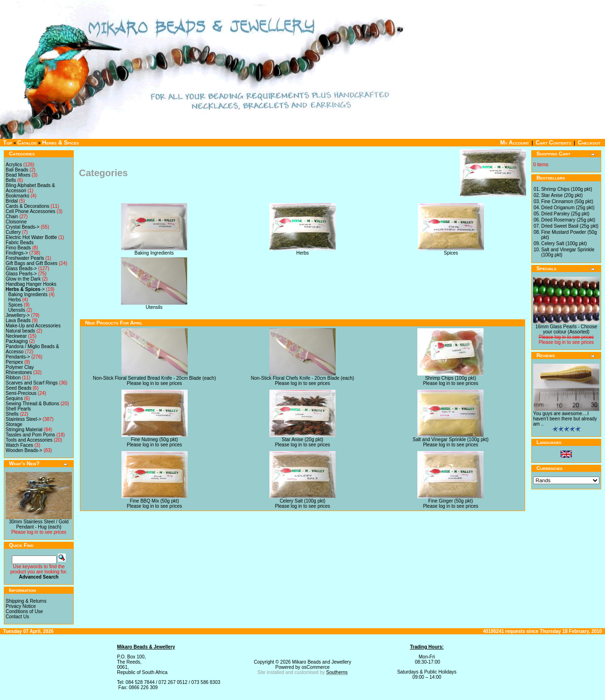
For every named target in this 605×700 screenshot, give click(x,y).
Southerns (337, 672)
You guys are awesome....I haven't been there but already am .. (565, 419)
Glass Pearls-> (21, 274)
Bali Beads (17, 170)
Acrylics (14, 165)
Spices (16, 305)
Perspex (14, 362)
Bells (11, 180)
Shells (12, 414)
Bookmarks (17, 196)
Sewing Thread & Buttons (32, 404)
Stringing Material (24, 430)
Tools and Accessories (29, 440)
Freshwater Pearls (25, 258)
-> (25, 289)
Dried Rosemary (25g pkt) (568, 220)
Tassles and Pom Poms (30, 435)
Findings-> (17, 253)
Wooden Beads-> (24, 450)
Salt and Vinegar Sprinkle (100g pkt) (450, 440)
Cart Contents (553, 143)
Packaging (17, 341)
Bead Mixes (18, 175)
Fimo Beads (18, 248)
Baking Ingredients (28, 295)
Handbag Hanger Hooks (31, 284)
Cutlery (13, 232)
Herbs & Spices (60, 143)
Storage (14, 424)
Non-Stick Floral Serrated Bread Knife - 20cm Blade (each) (155, 378)
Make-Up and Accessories (33, 326)
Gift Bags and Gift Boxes (32, 263)
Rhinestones (19, 372)
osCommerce (315, 667)
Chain (12, 217)
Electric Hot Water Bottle (31, 237)
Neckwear (16, 336)
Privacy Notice (21, 606)
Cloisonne (16, 222)
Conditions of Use (24, 611)
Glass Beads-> (21, 269)
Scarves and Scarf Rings (32, 383)
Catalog (27, 143)
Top (8, 143)
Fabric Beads (20, 243)
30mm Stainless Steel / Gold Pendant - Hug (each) (39, 524)
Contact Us (17, 617)
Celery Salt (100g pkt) (303, 501)
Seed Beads (19, 388)
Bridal (12, 201)
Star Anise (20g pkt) (302, 440)
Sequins (14, 398)
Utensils (17, 310)
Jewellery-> (18, 315)
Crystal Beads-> (22, 227)
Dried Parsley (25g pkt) (565, 214)
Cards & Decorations (27, 206)
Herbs (15, 300)
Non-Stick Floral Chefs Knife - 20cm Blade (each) (302, 378)
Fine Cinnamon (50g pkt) (567, 201)
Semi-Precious (21, 393)
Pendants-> (18, 357)
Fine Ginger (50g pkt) (451, 501)
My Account (514, 143)
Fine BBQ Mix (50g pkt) (155, 501)
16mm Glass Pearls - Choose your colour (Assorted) (566, 329)
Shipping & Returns (26, 601)
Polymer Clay (20, 367)
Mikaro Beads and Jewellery (322, 662)
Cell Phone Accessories (30, 211)
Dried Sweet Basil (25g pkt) (570, 226)
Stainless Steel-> (23, 419)
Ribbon (13, 378)
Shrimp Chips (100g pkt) (450, 378)
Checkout (589, 143)
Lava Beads (18, 320)
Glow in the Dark (23, 279)
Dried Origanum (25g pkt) (568, 208)
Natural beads (20, 331)
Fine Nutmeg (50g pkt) (155, 440)
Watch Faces (19, 445)
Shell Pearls (18, 409)
